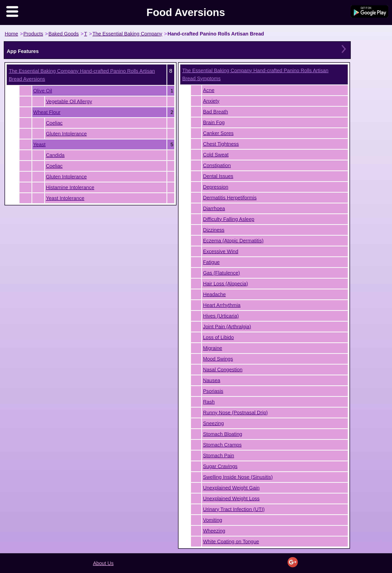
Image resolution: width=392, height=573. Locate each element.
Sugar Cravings (220, 466)
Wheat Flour (47, 112)
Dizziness (214, 230)
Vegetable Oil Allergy (69, 101)
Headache (214, 294)
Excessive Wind (221, 251)
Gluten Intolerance (66, 134)
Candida (55, 155)
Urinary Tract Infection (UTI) (234, 509)
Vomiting (213, 520)
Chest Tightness (221, 144)
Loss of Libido (218, 337)
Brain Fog (214, 122)
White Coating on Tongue (231, 542)
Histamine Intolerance (70, 187)
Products (33, 34)
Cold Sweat (216, 155)
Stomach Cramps (222, 445)
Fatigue (211, 262)
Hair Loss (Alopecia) (225, 284)
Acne (209, 90)
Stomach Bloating (223, 434)
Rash (209, 402)
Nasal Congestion (223, 370)
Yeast (39, 144)
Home (11, 34)
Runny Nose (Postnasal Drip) (235, 413)
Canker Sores (218, 133)
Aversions (82, 75)
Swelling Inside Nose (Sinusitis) (238, 477)
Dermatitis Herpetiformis (230, 198)
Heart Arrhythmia (222, 305)
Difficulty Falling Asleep (229, 219)
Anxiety (211, 101)
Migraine (213, 348)
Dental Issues (218, 176)
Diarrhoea (214, 208)
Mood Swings (218, 359)
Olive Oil (43, 91)
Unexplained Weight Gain (231, 488)
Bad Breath (215, 112)
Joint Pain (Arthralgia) (227, 327)
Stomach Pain (219, 456)
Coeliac (54, 123)
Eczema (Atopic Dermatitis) (233, 241)
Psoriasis (213, 391)
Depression (216, 187)
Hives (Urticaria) (221, 316)
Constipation (217, 165)
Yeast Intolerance (65, 198)
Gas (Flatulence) (221, 273)
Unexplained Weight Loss (231, 499)
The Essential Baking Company (127, 34)
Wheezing (214, 531)
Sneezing (213, 423)
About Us (103, 563)
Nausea (212, 380)
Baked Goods (64, 34)
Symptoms (255, 74)
